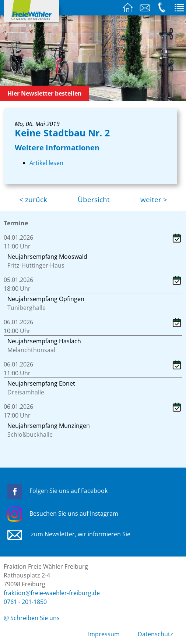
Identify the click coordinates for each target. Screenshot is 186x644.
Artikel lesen (46, 163)
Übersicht (94, 200)
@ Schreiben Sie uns (32, 618)
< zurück (33, 200)
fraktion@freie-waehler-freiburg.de (52, 593)
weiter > (154, 200)
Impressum (104, 634)
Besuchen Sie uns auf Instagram (63, 514)
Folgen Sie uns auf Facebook (57, 491)
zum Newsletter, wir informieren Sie (69, 534)
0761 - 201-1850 (25, 602)
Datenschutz (155, 634)
